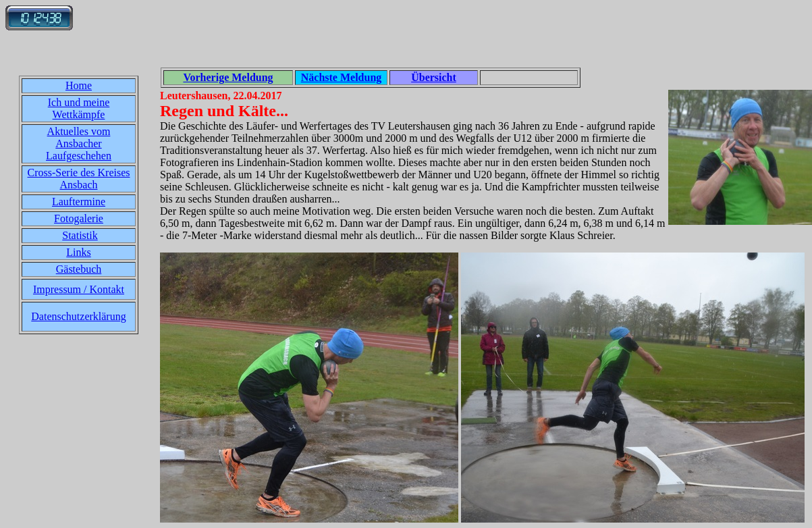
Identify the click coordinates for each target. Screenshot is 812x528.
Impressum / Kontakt (79, 289)
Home (79, 85)
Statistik (80, 235)
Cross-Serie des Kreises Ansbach (79, 179)
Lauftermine (79, 202)
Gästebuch (79, 269)
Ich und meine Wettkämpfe (79, 108)
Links (78, 252)
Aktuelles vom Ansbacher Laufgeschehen (79, 143)
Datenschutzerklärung (78, 316)
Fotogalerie (79, 218)
